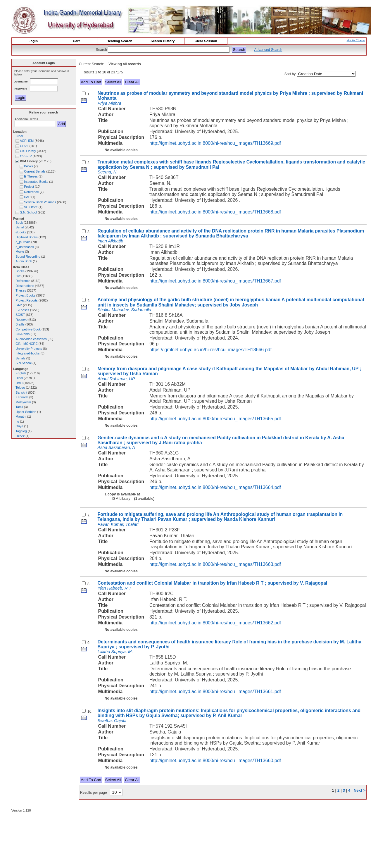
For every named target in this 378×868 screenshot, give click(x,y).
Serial (20, 227)
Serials (20, 358)
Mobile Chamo (356, 40)
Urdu (19, 383)
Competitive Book (28, 329)
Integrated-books (27, 353)
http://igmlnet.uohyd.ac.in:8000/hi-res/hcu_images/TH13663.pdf (215, 564)
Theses (21, 290)
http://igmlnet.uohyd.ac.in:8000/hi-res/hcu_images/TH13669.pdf (215, 143)
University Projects (29, 349)
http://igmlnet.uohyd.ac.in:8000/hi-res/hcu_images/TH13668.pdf (215, 212)
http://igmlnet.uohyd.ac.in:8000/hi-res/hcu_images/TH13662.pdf (215, 623)
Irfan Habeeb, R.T (115, 588)
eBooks (21, 232)
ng (17, 421)
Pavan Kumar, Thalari (118, 524)
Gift (18, 276)
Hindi (19, 378)
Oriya (19, 426)
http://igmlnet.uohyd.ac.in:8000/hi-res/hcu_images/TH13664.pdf (215, 487)
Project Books (25, 295)
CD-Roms (23, 334)
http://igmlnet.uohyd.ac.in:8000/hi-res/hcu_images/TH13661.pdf (215, 692)
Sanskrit (21, 392)
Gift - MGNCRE (26, 344)
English (21, 373)
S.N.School (24, 363)
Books (20, 271)
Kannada (22, 397)
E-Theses (22, 310)
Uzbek (20, 436)
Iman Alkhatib (111, 241)
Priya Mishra (109, 103)
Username (21, 81)
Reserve (21, 320)
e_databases (25, 247)
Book (19, 223)
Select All (113, 82)
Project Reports (26, 300)
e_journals (23, 242)
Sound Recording (28, 256)
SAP (19, 305)
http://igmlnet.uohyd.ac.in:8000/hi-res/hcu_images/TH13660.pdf (215, 761)
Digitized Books (26, 237)
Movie (20, 252)
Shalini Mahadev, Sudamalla (125, 310)
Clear (19, 136)
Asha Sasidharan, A (116, 447)
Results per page (94, 793)
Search (102, 50)
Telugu (20, 387)
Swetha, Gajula (112, 721)
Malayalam (23, 402)
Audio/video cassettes (31, 339)
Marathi (21, 416)
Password (21, 89)
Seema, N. (108, 172)
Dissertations (25, 286)
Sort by (290, 74)
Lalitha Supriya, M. (115, 652)
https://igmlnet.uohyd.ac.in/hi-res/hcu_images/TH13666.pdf (210, 350)
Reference (23, 281)
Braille (20, 324)
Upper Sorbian (26, 412)
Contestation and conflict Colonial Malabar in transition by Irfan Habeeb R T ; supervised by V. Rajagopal (213, 583)
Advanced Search (268, 50)
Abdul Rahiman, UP (116, 379)
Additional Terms (26, 119)
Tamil (19, 407)
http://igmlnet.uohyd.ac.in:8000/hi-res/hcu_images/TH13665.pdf (215, 419)
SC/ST (20, 315)
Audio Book (24, 261)
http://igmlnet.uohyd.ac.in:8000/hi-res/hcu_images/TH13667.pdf (215, 281)
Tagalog (21, 431)
